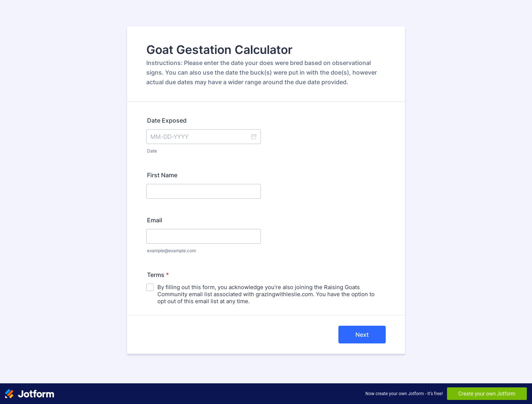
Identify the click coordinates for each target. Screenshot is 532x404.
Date (152, 151)
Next (362, 335)
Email (155, 220)
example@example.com (171, 251)
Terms (158, 275)
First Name (162, 175)
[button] (253, 137)
